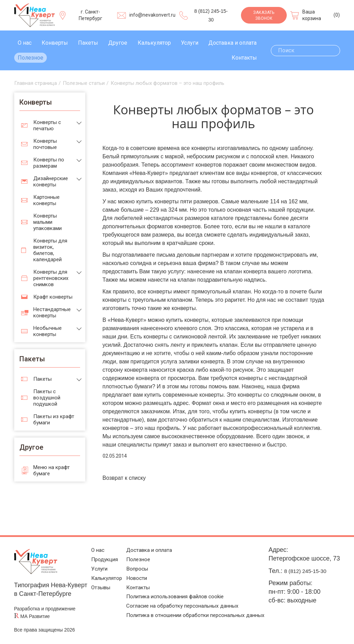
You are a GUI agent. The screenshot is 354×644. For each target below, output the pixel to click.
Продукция (99, 553)
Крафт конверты (53, 297)
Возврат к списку (124, 478)
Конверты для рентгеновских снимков (51, 278)
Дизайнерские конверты (51, 182)
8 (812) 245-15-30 (313, 571)
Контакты (244, 58)
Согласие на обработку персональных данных (186, 607)
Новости (132, 575)
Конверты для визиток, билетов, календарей (50, 250)
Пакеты (88, 43)
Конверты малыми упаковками (48, 222)
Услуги (190, 43)
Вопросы (133, 564)
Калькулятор (154, 43)
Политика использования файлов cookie (177, 596)
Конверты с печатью (47, 125)
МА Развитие (35, 616)
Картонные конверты (46, 200)
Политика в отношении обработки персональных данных (190, 622)
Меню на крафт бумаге (51, 470)
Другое (118, 43)
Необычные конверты (48, 331)
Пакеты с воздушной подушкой (47, 398)
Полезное (31, 58)
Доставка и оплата (232, 43)
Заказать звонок (264, 15)
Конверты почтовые (45, 144)
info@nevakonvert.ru (152, 15)
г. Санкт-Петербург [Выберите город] (90, 15)
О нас (25, 43)
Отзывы (94, 585)
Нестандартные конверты (52, 312)
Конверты (55, 43)
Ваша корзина (312, 15)
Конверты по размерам (49, 163)
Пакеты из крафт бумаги (54, 420)
